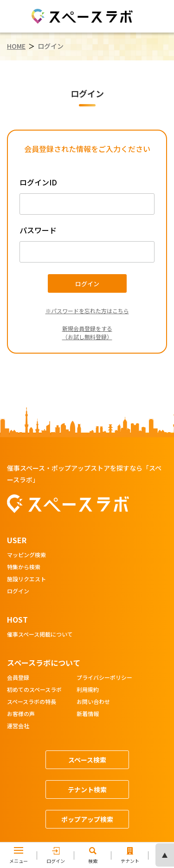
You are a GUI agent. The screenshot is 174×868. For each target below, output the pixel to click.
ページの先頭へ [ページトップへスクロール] (165, 855)
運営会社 (18, 726)
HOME (16, 46)
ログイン (18, 592)
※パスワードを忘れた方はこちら (87, 311)
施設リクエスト (26, 579)
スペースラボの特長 (32, 702)
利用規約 (88, 690)
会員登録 (18, 678)
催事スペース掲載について (40, 635)
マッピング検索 (26, 555)
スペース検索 (87, 760)
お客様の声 (21, 714)
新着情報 (88, 714)
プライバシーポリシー (104, 678)
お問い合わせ (93, 702)
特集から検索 (24, 567)
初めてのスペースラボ (34, 690)
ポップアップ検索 (87, 819)
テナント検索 (87, 789)
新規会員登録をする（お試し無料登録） (87, 332)
